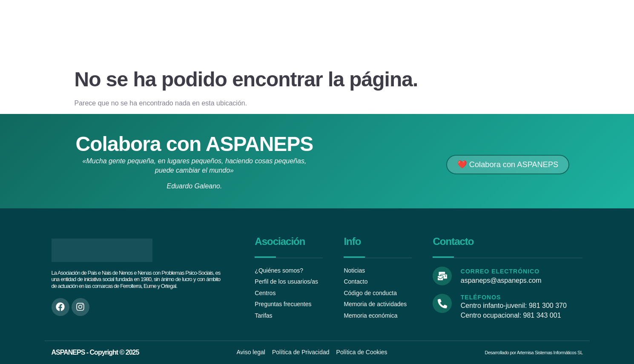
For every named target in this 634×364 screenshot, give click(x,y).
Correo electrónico (499, 271)
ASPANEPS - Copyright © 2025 (95, 352)
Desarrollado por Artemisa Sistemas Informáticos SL (534, 353)
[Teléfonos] (442, 303)
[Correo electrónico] (442, 276)
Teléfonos (480, 298)
